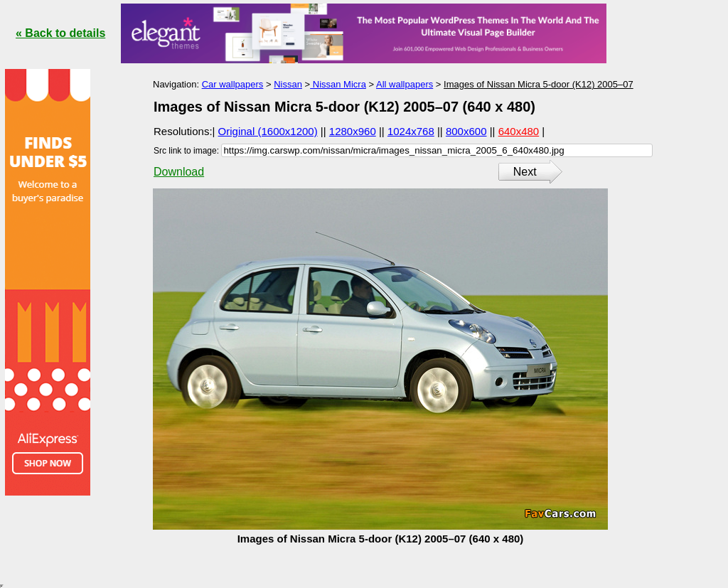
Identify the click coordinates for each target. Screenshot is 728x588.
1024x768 (411, 131)
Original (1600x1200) (268, 131)
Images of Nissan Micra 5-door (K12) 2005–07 (539, 84)
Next (525, 172)
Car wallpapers (233, 84)
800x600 (466, 131)
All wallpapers (405, 84)
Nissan (288, 84)
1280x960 (353, 131)
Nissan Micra (338, 84)
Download (179, 172)
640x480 (519, 131)
